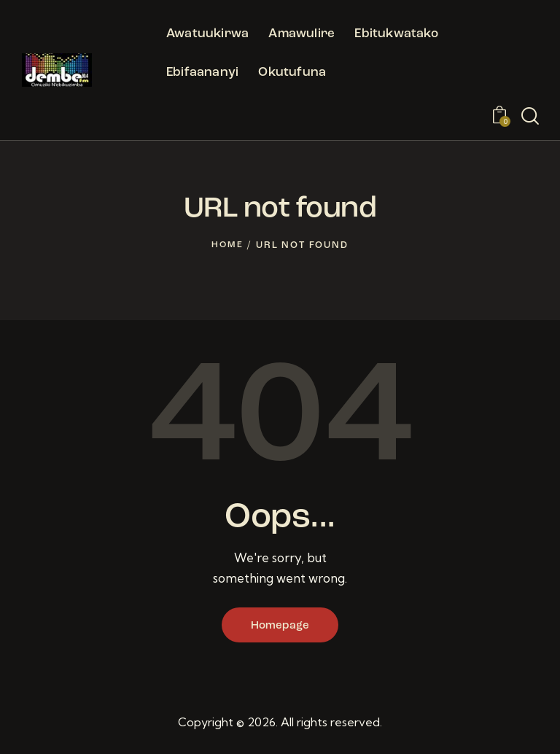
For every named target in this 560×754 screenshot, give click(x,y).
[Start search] (530, 117)
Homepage (280, 626)
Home (227, 245)
